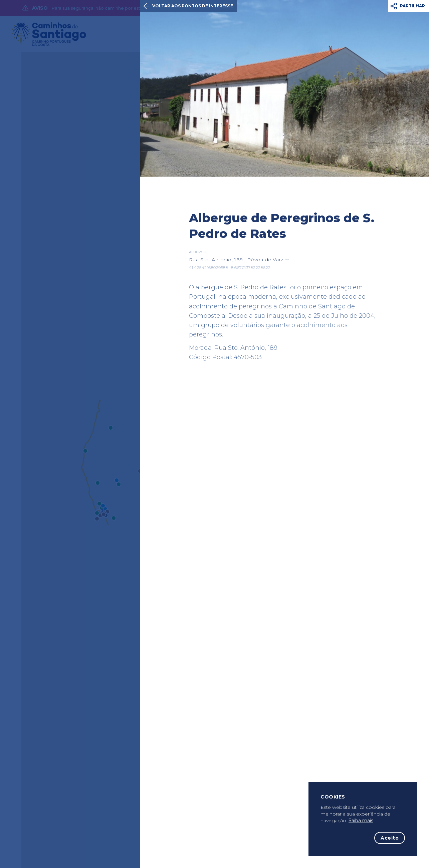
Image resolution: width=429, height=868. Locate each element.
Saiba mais (361, 821)
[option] (285, 88)
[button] (408, 6)
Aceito (390, 838)
